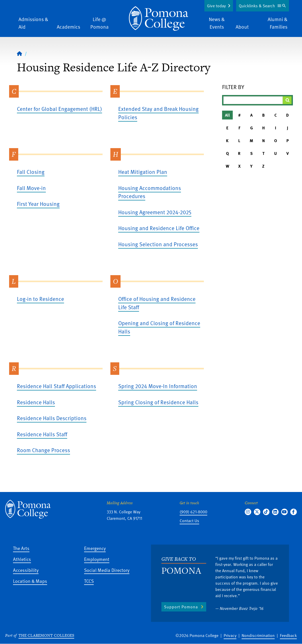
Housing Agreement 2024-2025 (155, 212)
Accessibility (26, 570)
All (227, 115)
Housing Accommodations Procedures (150, 192)
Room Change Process (43, 450)
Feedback (288, 635)
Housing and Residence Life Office (159, 228)
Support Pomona (181, 607)
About (242, 27)
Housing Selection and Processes (158, 244)
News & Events (217, 23)
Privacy (230, 635)
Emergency (95, 548)
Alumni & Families (278, 23)
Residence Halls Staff (42, 434)
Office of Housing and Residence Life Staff (157, 303)
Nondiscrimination (258, 635)
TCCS (89, 581)
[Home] (159, 18)
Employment (97, 559)
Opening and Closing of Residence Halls (159, 327)
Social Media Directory (107, 570)
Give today (216, 6)
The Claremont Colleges (46, 635)
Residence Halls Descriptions (52, 418)
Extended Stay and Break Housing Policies (158, 113)
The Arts (21, 548)
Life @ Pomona (99, 23)
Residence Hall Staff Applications (56, 386)
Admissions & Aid (33, 23)
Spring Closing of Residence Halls (158, 402)
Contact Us (189, 521)
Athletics (22, 559)
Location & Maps (30, 581)
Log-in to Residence (40, 299)
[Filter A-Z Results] (253, 100)
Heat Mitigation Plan (143, 172)
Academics (68, 27)
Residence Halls (36, 402)
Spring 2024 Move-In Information (158, 386)
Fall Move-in (31, 188)
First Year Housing (38, 204)
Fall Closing (31, 172)
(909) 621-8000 (193, 512)
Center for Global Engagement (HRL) (59, 109)
